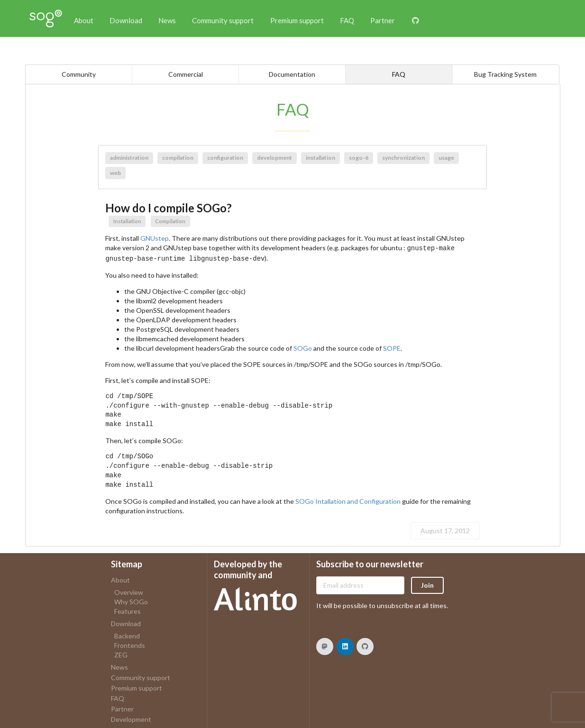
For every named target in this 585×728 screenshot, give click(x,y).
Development (131, 717)
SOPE (392, 346)
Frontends (130, 643)
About (84, 20)
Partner (383, 20)
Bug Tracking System (505, 74)
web (115, 173)
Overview (129, 591)
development (274, 158)
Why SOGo (131, 600)
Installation (127, 221)
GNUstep (155, 238)
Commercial (186, 74)
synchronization (403, 158)
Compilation (170, 221)
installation (320, 158)
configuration (225, 158)
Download (126, 20)
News (167, 20)
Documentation (292, 74)
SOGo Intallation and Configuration (348, 499)
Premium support (297, 20)
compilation (178, 158)
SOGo (303, 346)
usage (446, 158)
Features (128, 609)
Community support (223, 20)
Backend (127, 634)
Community (79, 74)
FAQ (347, 20)
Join (427, 583)
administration (129, 158)
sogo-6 (359, 158)
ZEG (121, 653)
